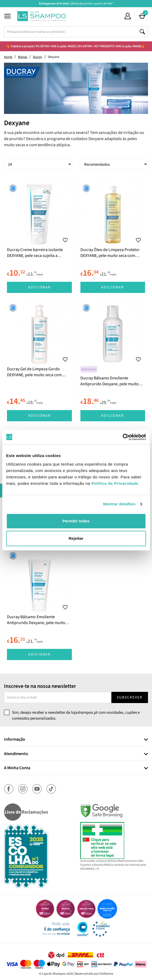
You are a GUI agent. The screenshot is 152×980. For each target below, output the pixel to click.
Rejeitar (76, 538)
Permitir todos (76, 521)
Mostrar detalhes (119, 504)
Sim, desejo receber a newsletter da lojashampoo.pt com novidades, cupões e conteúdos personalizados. (76, 715)
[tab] (76, 740)
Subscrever (130, 697)
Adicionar (39, 287)
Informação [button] (15, 740)
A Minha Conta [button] (17, 768)
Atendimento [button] (16, 754)
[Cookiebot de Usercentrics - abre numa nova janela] (122, 437)
